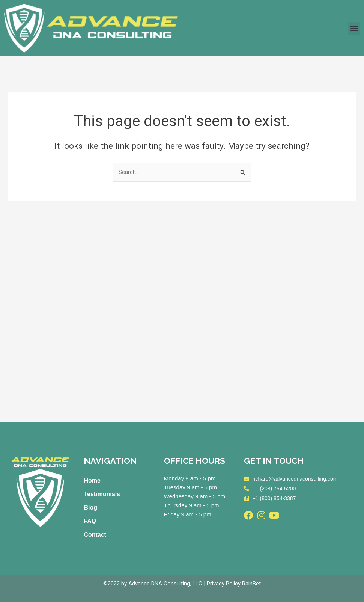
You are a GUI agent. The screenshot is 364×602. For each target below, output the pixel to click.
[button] (354, 28)
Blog (90, 508)
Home (92, 481)
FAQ (90, 521)
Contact (95, 535)
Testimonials (102, 494)
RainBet (251, 584)
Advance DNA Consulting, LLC (165, 584)
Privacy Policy (224, 584)
